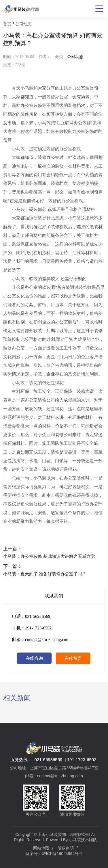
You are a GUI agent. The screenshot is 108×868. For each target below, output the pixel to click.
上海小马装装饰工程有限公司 (64, 834)
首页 (7, 24)
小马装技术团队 (83, 840)
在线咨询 (34, 658)
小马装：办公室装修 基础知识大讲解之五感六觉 (49, 556)
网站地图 (41, 848)
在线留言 (73, 658)
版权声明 (66, 848)
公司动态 (23, 24)
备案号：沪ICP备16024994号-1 (54, 854)
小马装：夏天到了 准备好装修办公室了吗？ (45, 574)
